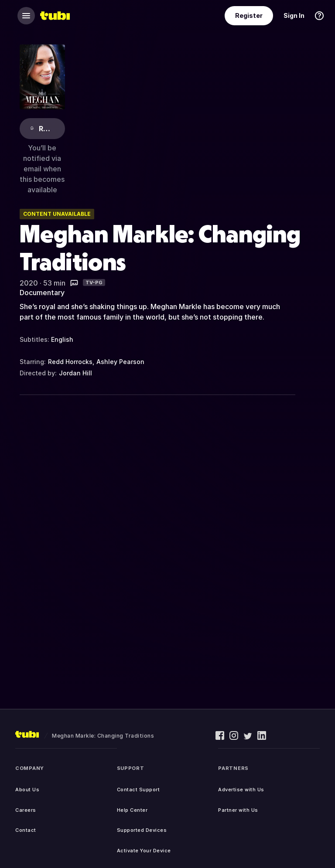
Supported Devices (142, 830)
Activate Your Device (144, 851)
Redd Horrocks (70, 362)
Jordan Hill (75, 373)
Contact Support (138, 790)
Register (249, 15)
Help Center (132, 810)
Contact (26, 830)
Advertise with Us (241, 790)
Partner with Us (238, 810)
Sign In (294, 15)
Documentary (42, 293)
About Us (27, 790)
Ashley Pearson (120, 362)
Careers (26, 810)
